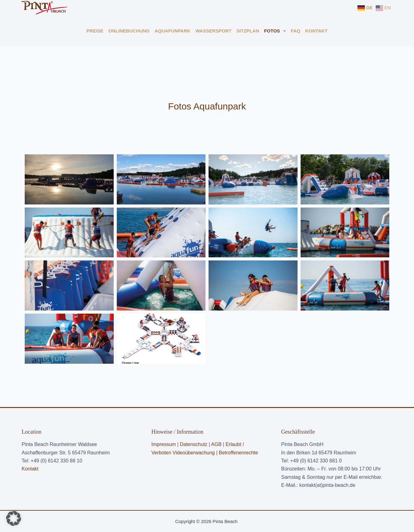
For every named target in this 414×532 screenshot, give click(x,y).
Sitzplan (248, 31)
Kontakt (316, 31)
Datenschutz (194, 444)
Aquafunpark (172, 31)
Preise (95, 31)
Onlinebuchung (129, 31)
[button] (14, 518)
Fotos (276, 31)
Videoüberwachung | (196, 453)
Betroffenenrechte (238, 453)
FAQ (296, 31)
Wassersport (214, 31)
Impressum (164, 444)
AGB (217, 444)
